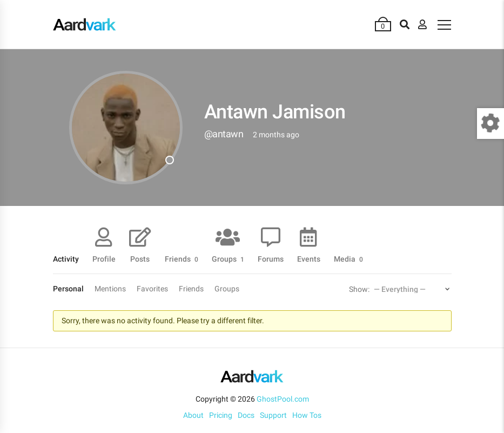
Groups (228, 259)
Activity (66, 259)
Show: (359, 289)
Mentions (110, 289)
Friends (182, 259)
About (193, 415)
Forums (271, 259)
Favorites (152, 289)
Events (309, 259)
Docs (246, 415)
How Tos (307, 415)
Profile (104, 259)
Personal (68, 289)
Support (273, 415)
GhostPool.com (283, 399)
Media (348, 259)
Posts (140, 259)
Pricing (221, 415)
